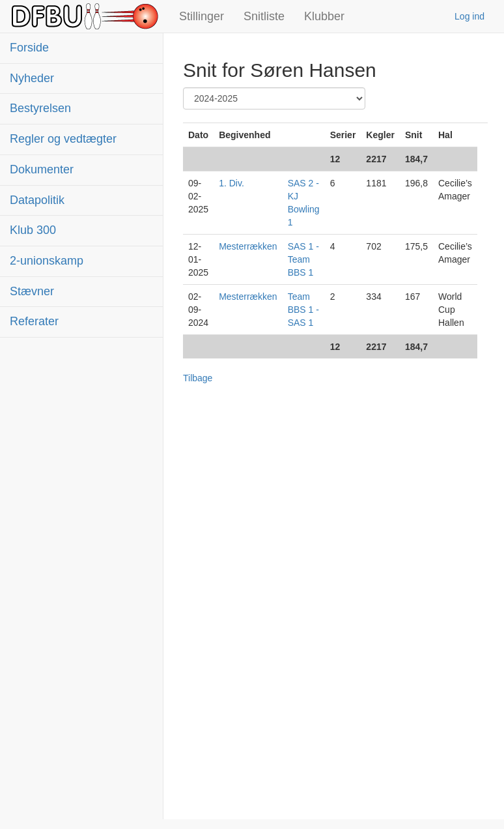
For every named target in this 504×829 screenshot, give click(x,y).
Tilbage (198, 378)
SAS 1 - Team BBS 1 (303, 259)
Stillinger (202, 16)
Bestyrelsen (40, 108)
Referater (34, 321)
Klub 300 (33, 230)
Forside (29, 48)
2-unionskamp (47, 261)
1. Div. (231, 183)
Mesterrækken (248, 246)
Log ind (469, 16)
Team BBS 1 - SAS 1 (303, 310)
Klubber (324, 16)
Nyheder (32, 78)
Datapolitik (37, 200)
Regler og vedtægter (63, 139)
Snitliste (264, 16)
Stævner (32, 291)
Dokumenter (42, 169)
